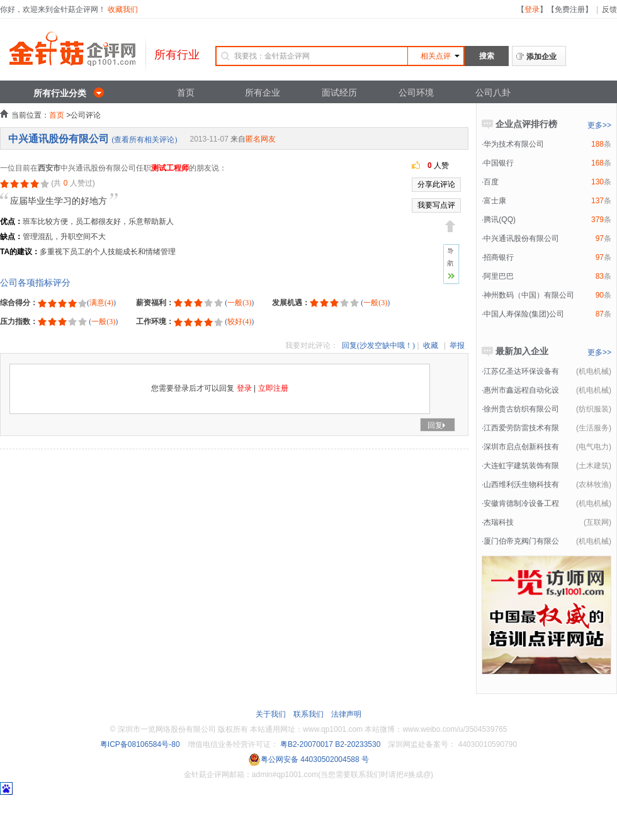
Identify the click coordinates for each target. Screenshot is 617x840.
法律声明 (346, 714)
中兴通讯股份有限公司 (59, 139)
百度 (491, 182)
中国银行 (499, 163)
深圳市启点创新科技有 (521, 447)
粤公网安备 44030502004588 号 (308, 759)
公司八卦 (493, 92)
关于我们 (271, 714)
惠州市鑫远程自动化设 (521, 390)
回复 (438, 425)
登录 (532, 9)
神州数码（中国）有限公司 (529, 295)
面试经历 (339, 92)
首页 (186, 92)
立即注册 (273, 388)
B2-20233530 (358, 744)
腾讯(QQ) (500, 220)
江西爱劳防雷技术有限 (521, 428)
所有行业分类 (60, 93)
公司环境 (416, 92)
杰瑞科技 (499, 522)
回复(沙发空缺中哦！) (378, 345)
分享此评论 (436, 184)
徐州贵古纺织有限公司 (521, 409)
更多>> (599, 125)
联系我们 (308, 714)
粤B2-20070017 (306, 744)
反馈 (609, 9)
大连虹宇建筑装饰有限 (521, 466)
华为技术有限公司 (514, 144)
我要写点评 (436, 205)
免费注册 (570, 9)
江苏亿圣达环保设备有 (521, 371)
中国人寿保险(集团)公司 (524, 314)
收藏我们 (123, 9)
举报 (457, 345)
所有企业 (263, 92)
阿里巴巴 (499, 276)
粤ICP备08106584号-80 (140, 744)
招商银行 (499, 257)
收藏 (431, 345)
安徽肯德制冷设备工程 (521, 503)
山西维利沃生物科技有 (521, 484)
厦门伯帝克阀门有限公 (521, 541)
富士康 (495, 201)
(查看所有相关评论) (144, 140)
